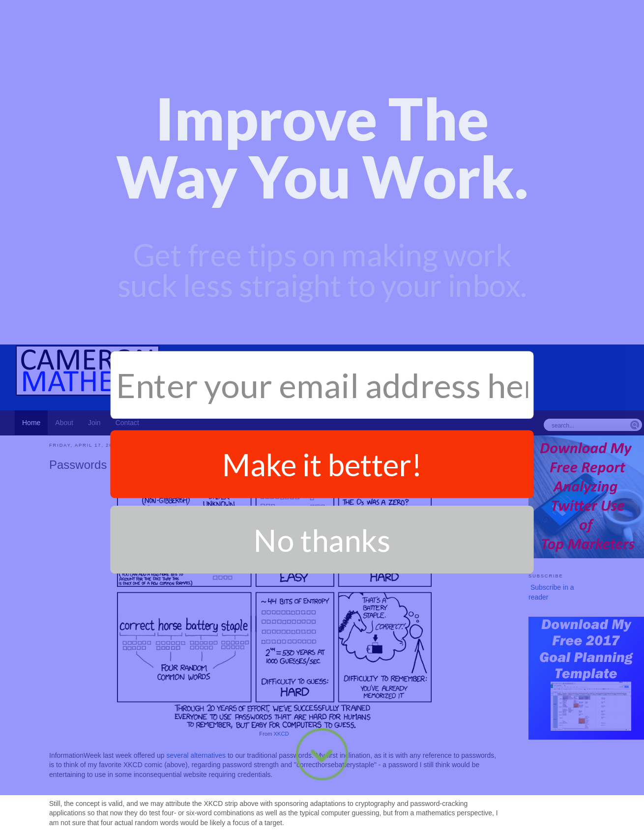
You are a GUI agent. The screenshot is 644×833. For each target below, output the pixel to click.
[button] (322, 53)
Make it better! (322, 247)
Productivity (79, 826)
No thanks (322, 322)
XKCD (281, 584)
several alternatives (196, 605)
